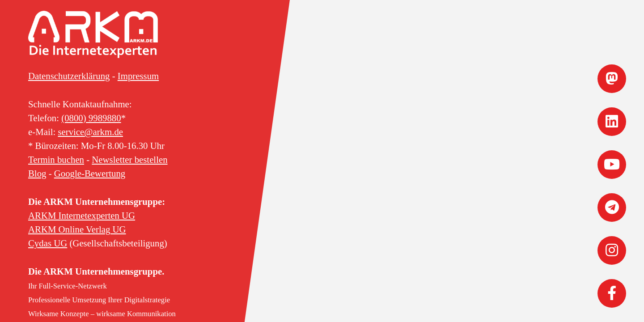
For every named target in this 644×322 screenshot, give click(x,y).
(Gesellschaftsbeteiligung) (98, 243)
